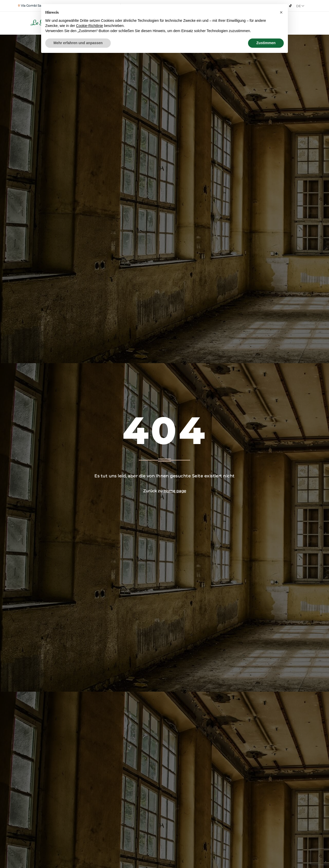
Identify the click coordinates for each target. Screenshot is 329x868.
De (300, 6)
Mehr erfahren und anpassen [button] (78, 43)
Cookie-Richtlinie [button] (90, 26)
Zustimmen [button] (266, 43)
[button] (281, 12)
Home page (175, 491)
